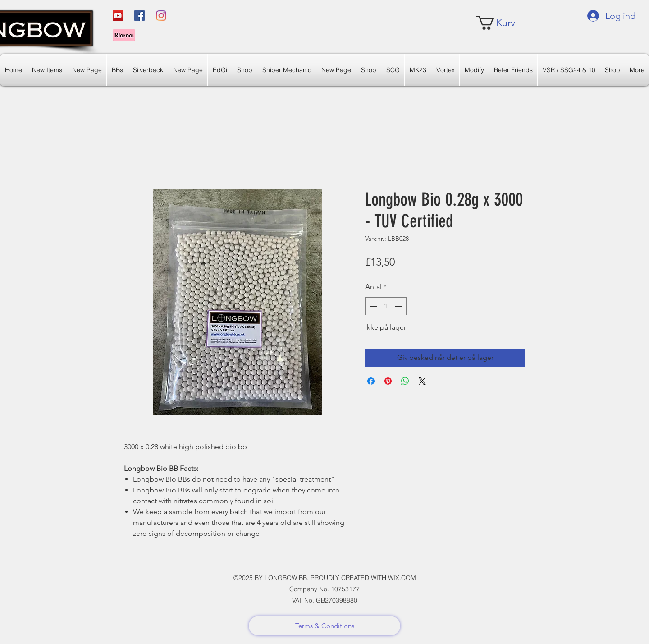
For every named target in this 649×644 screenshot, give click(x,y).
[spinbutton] (386, 306)
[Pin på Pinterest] (388, 381)
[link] (503, 23)
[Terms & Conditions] (324, 626)
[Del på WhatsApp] (405, 381)
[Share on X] (422, 381)
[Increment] (399, 306)
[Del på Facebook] (371, 381)
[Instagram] (161, 16)
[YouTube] (118, 16)
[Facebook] (139, 16)
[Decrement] (373, 306)
